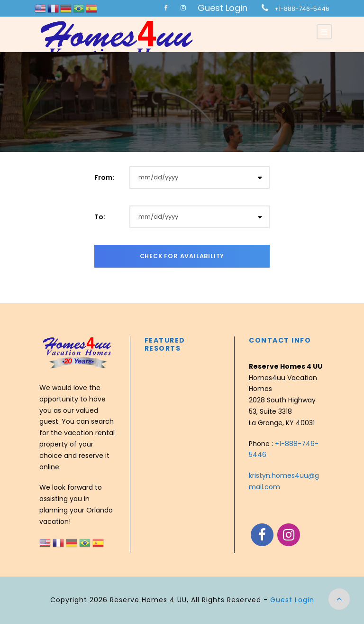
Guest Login (223, 8)
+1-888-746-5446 (302, 9)
